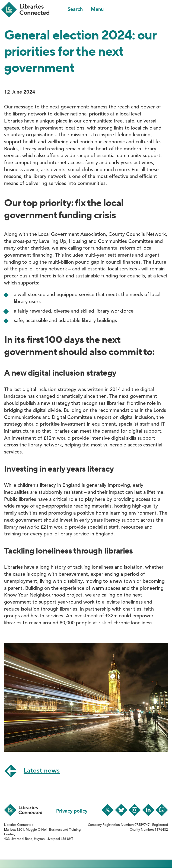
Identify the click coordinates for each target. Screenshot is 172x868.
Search (75, 9)
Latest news (42, 771)
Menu (97, 9)
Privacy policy (72, 811)
